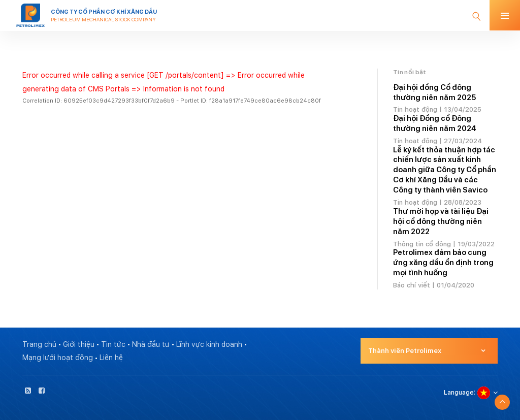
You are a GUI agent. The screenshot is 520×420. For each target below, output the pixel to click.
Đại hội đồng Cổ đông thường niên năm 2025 (434, 92)
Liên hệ (111, 358)
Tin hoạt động (415, 109)
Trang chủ (39, 344)
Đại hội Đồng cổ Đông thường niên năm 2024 (435, 123)
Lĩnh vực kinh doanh (209, 344)
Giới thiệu (79, 344)
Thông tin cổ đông (422, 244)
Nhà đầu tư (151, 344)
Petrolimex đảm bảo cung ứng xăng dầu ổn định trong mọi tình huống (443, 263)
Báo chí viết (412, 285)
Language (459, 393)
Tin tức (113, 344)
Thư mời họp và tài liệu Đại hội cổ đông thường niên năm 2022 (441, 221)
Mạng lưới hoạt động (58, 358)
